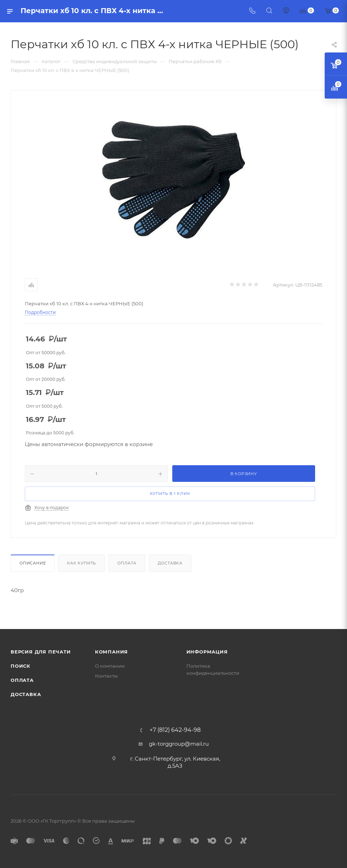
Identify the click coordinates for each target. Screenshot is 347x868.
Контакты (106, 676)
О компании (110, 666)
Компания (111, 652)
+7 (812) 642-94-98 (175, 730)
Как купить (82, 563)
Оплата (127, 563)
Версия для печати (41, 652)
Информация (207, 652)
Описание (33, 563)
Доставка (170, 563)
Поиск (21, 666)
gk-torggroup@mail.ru (179, 744)
